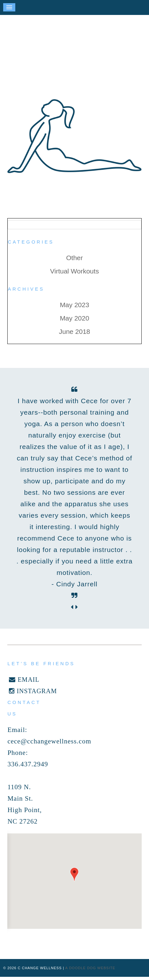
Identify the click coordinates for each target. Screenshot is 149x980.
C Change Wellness (74, 52)
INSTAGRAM (33, 691)
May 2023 (74, 305)
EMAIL (24, 680)
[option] (74, 493)
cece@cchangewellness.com (49, 741)
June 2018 (74, 331)
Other (75, 258)
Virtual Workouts (74, 271)
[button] (74, 874)
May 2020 (74, 318)
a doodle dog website (90, 968)
